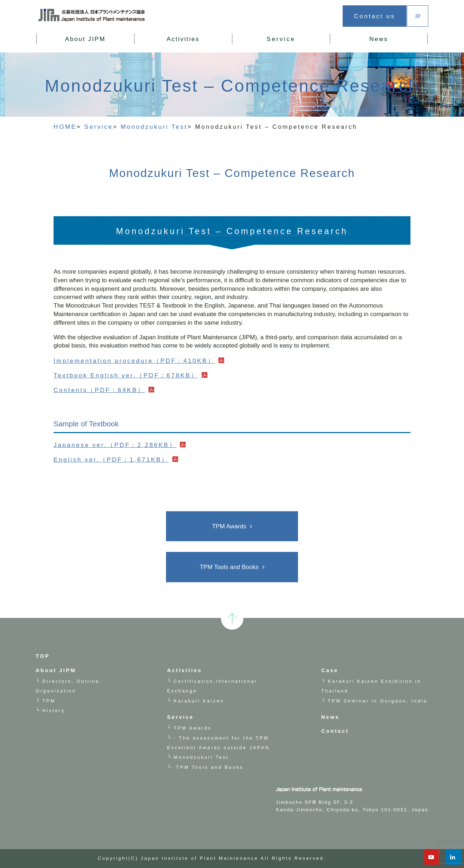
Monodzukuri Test (201, 757)
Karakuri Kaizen (199, 701)
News (379, 39)
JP (418, 16)
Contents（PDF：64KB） (99, 390)
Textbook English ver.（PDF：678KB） (126, 375)
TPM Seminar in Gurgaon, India (378, 701)
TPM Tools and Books (229, 567)
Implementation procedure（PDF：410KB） (134, 361)
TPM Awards (229, 526)
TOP (43, 656)
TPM (49, 701)
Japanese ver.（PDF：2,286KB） (115, 445)
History (54, 710)
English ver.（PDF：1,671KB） (111, 460)
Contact (335, 731)
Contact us (375, 16)
